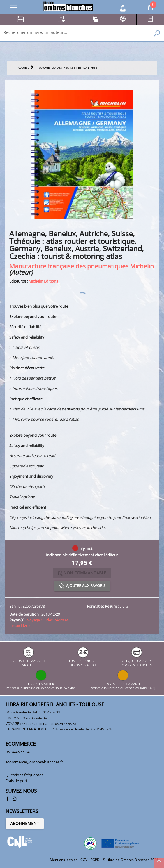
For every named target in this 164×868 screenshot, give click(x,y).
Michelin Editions (43, 281)
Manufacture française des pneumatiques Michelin (82, 266)
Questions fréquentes (24, 775)
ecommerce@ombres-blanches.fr (34, 762)
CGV (84, 860)
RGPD (95, 860)
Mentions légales (64, 860)
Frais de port (16, 781)
